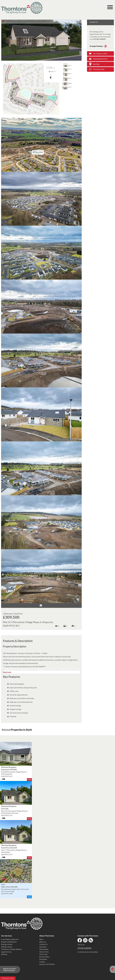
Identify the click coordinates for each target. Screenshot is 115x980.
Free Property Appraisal (10, 939)
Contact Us (43, 944)
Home (3, 21)
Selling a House (7, 947)
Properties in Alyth (21, 730)
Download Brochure (100, 59)
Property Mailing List (9, 942)
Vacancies (43, 947)
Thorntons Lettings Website (11, 949)
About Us (43, 942)
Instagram (85, 940)
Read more (7, 672)
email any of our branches (89, 952)
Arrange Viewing (96, 46)
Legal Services (6, 952)
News (41, 939)
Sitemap (4, 954)
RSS (91, 940)
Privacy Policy (44, 957)
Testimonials (44, 949)
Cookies (42, 962)
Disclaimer (43, 959)
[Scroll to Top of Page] (112, 969)
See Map (96, 64)
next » (79, 575)
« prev (3, 575)
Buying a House (7, 944)
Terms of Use (44, 952)
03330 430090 (84, 948)
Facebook (80, 940)
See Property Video (100, 54)
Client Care (43, 954)
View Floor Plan (99, 69)
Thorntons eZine (8, 978)
